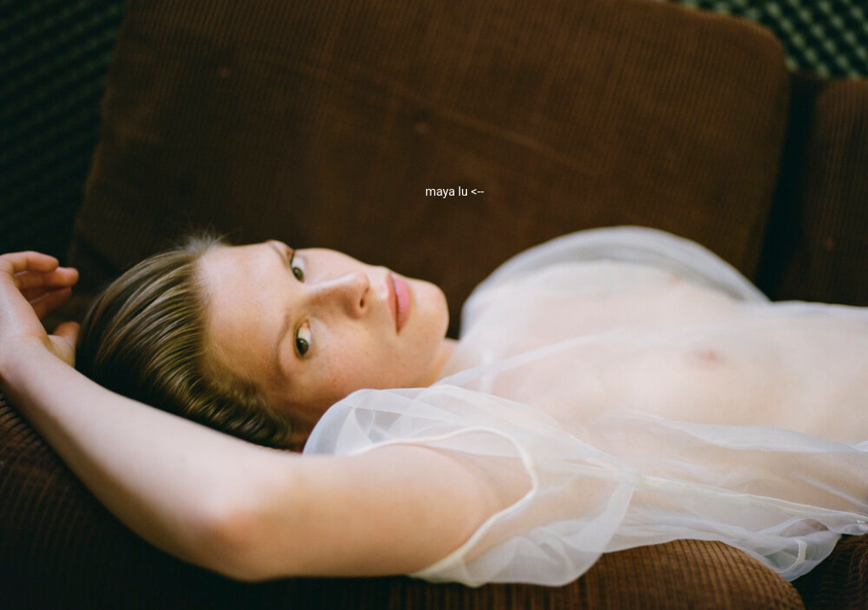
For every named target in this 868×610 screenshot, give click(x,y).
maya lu (455, 192)
